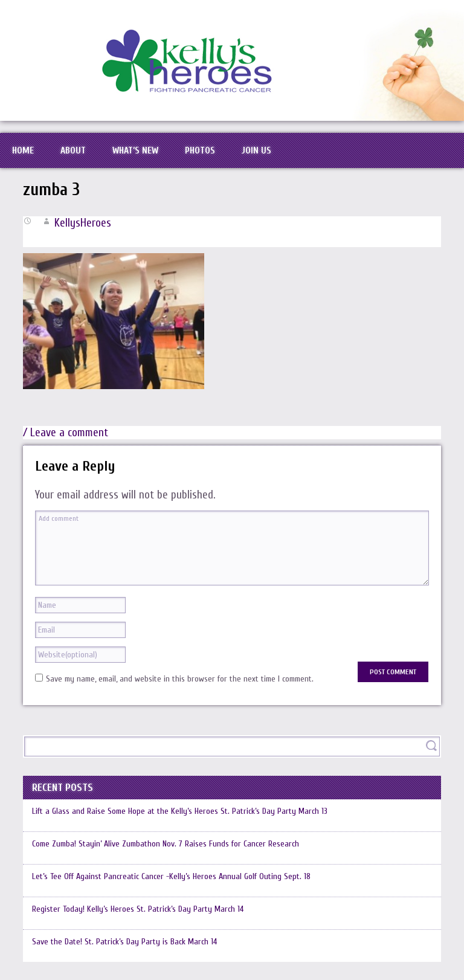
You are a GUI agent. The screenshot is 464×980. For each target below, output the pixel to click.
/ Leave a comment (66, 433)
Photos (200, 150)
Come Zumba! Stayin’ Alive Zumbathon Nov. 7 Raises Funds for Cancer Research (166, 844)
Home (23, 150)
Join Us (256, 150)
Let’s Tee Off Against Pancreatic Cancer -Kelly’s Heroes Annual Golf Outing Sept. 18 (171, 876)
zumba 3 (51, 190)
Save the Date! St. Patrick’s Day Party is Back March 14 (124, 942)
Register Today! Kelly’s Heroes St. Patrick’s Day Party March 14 (138, 909)
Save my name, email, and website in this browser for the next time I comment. (180, 679)
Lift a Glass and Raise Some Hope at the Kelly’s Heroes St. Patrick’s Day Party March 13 (180, 811)
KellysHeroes (83, 223)
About (73, 150)
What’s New (135, 150)
